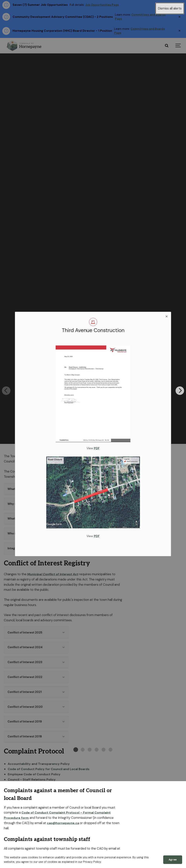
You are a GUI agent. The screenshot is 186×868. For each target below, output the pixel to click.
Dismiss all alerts (170, 8)
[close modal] (166, 316)
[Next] (180, 391)
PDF (97, 448)
